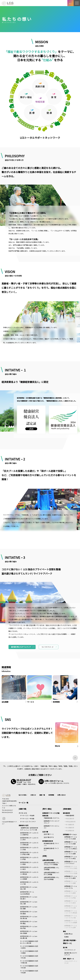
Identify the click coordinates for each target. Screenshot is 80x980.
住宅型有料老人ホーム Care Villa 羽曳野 (29, 932)
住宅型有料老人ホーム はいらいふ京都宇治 (29, 834)
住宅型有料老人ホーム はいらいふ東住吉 (29, 873)
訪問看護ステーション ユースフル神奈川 (71, 848)
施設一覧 (42, 795)
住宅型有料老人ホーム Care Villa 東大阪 (29, 917)
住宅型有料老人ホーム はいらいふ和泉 (29, 863)
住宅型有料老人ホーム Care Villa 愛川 (29, 898)
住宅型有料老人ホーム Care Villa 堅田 (29, 913)
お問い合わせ (62, 795)
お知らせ (33, 795)
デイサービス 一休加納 (27, 815)
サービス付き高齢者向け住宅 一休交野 (29, 972)
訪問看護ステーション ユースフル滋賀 (71, 853)
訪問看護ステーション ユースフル (71, 887)
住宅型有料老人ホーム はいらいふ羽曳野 (29, 878)
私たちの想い (23, 795)
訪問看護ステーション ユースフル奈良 (71, 838)
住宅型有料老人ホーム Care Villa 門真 (29, 927)
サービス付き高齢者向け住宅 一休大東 (29, 967)
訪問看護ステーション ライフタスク (71, 862)
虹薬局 (66, 937)
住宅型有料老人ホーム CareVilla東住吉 (27, 893)
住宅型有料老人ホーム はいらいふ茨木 (29, 839)
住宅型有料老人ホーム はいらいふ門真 (29, 858)
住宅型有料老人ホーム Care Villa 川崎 (29, 888)
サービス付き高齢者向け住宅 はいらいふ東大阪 (29, 942)
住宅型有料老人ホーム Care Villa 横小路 (29, 937)
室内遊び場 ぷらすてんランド (21, 647)
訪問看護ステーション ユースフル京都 (71, 843)
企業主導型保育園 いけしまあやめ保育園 (52, 878)
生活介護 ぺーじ (49, 834)
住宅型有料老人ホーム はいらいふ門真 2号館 (29, 853)
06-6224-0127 (9, 810)
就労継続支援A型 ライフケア (51, 849)
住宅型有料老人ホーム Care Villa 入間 (29, 903)
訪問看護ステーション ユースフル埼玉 (71, 858)
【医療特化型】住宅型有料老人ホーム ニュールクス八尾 (29, 829)
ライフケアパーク (70, 950)
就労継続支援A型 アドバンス (51, 844)
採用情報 (51, 795)
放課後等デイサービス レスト (52, 827)
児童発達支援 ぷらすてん (52, 818)
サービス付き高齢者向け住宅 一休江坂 (29, 957)
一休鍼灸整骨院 (69, 815)
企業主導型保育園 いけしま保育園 (52, 868)
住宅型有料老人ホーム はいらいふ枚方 (29, 868)
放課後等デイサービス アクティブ (52, 822)
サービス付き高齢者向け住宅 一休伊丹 (29, 947)
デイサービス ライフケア (28, 822)
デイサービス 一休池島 (27, 819)
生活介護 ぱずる (49, 837)
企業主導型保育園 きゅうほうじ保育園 (52, 873)
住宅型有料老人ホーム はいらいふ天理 (29, 848)
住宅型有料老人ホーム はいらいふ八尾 (29, 883)
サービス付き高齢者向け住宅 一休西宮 (29, 952)
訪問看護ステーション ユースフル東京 (71, 877)
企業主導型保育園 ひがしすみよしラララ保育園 (52, 864)
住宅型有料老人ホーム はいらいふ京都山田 (29, 844)
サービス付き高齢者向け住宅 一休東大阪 (29, 962)
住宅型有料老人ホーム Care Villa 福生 (29, 922)
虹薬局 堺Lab (68, 934)
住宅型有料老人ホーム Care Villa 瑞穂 (29, 908)
